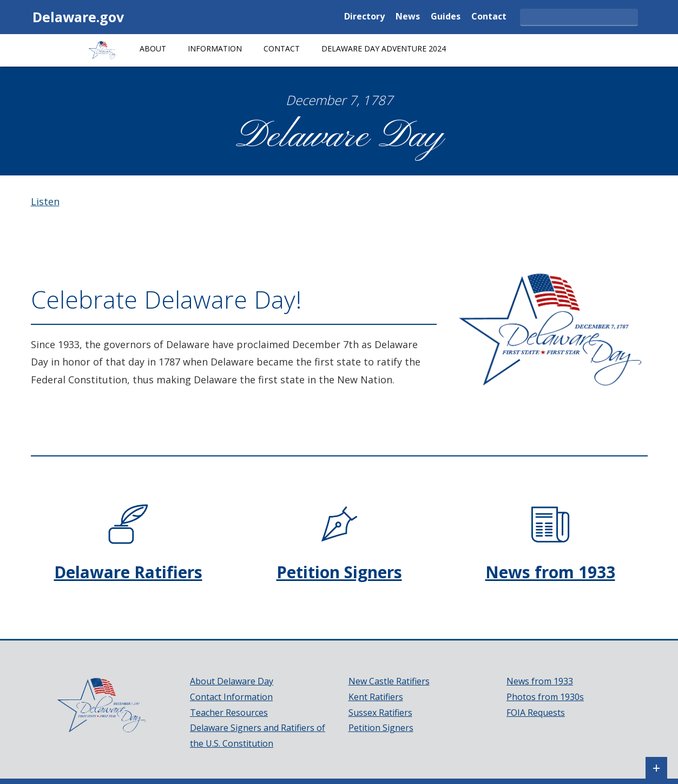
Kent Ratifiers (376, 697)
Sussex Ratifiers (380, 713)
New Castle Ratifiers (389, 681)
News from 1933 (550, 572)
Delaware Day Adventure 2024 (384, 48)
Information (215, 48)
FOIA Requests (536, 713)
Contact (489, 17)
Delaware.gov (78, 17)
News (408, 17)
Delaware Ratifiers (128, 572)
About (153, 48)
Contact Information (231, 697)
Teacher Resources (229, 713)
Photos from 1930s (545, 697)
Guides (446, 17)
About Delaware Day (232, 681)
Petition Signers (339, 572)
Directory (364, 17)
